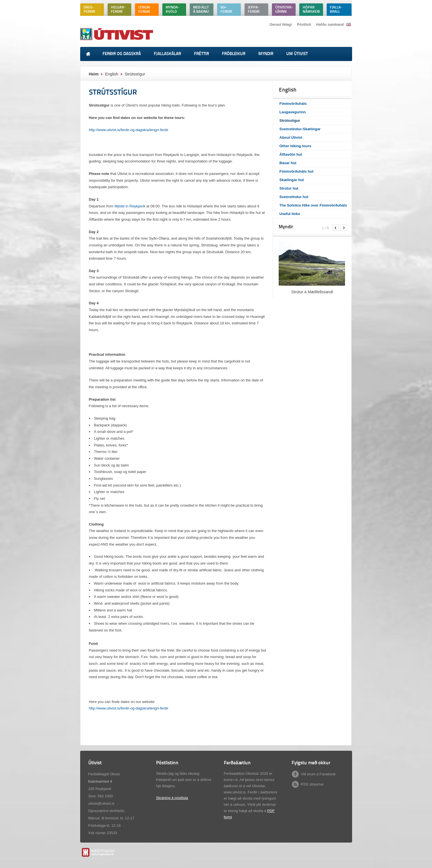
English (112, 74)
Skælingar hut (292, 180)
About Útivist (291, 137)
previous (335, 228)
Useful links (290, 214)
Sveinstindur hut (294, 197)
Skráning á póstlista (172, 798)
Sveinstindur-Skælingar (300, 129)
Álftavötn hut (291, 154)
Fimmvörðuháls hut (297, 171)
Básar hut (288, 163)
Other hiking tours (295, 146)
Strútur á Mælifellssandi (312, 292)
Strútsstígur (290, 121)
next (344, 228)
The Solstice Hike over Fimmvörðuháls (313, 205)
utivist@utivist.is (102, 803)
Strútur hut (289, 188)
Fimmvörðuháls (293, 104)
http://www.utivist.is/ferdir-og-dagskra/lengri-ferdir (129, 130)
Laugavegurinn (293, 112)
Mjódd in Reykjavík (130, 206)
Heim (94, 74)
